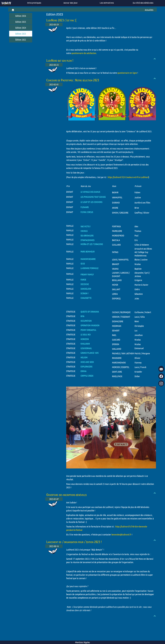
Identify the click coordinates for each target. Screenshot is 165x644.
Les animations (103, 3)
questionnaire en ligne (127, 73)
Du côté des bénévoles (140, 3)
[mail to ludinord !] (161, 369)
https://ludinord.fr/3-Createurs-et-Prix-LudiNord (128, 177)
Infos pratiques (31, 3)
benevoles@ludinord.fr (121, 534)
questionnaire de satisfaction (84, 53)
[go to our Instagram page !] (161, 383)
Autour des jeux (67, 3)
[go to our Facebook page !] (161, 376)
